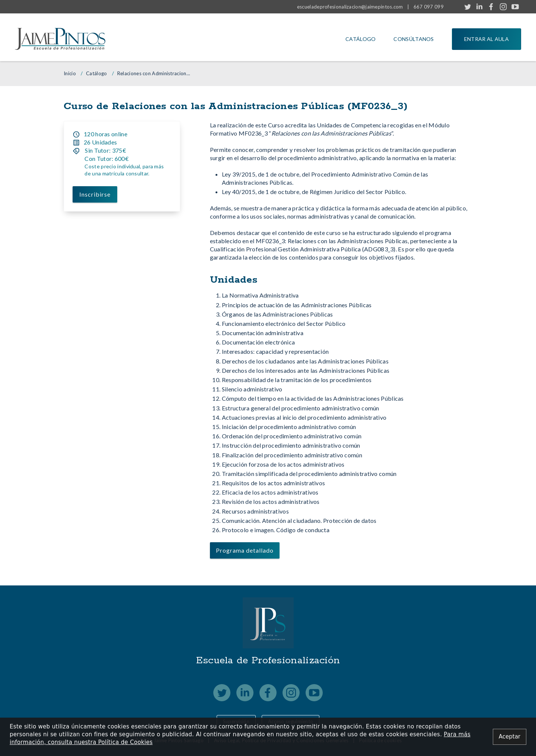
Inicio (70, 73)
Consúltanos (414, 39)
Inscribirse (95, 194)
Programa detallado (245, 550)
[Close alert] (510, 737)
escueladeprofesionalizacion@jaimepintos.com (350, 7)
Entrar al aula (486, 39)
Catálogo (360, 39)
